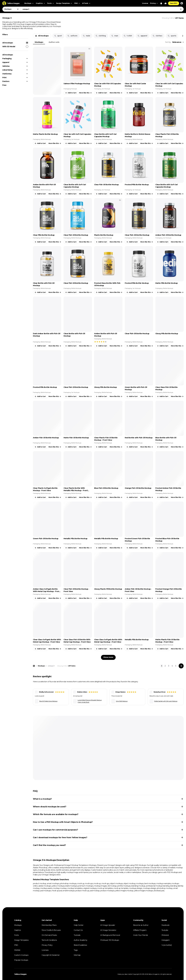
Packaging (7, 59)
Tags (76, 950)
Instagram (166, 940)
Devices (6, 81)
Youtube (165, 930)
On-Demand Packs (49, 935)
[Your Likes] (165, 3)
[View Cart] (161, 3)
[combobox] (102, 9)
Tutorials (77, 935)
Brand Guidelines (80, 945)
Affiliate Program (140, 930)
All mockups (15, 43)
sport (58, 36)
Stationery (7, 74)
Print (4, 78)
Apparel (6, 62)
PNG (16, 945)
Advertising (7, 70)
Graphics (18, 930)
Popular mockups (21, 960)
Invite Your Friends (140, 935)
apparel (142, 36)
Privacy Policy (47, 945)
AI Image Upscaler (108, 925)
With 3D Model (15, 47)
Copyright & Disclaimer (51, 955)
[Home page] (34, 666)
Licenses (45, 950)
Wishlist (17, 950)
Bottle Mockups (46, 139)
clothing (101, 36)
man (115, 36)
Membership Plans (49, 925)
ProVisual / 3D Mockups (110, 940)
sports (172, 36)
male (86, 36)
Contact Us (78, 930)
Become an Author (141, 925)
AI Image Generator (108, 930)
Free (4, 85)
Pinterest (165, 935)
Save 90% (174, 3)
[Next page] (181, 666)
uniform (72, 36)
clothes (157, 36)
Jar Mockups (106, 89)
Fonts (16, 935)
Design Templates (21, 940)
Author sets (54, 42)
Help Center (79, 925)
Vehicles (6, 66)
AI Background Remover (110, 935)
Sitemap (77, 955)
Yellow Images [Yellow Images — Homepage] (20, 974)
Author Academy (80, 940)
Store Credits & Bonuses (51, 930)
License (145, 3)
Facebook (165, 925)
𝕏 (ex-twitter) (167, 945)
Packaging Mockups (70, 89)
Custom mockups (21, 955)
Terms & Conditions (49, 940)
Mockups (39, 42)
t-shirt (128, 36)
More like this (85, 93)
